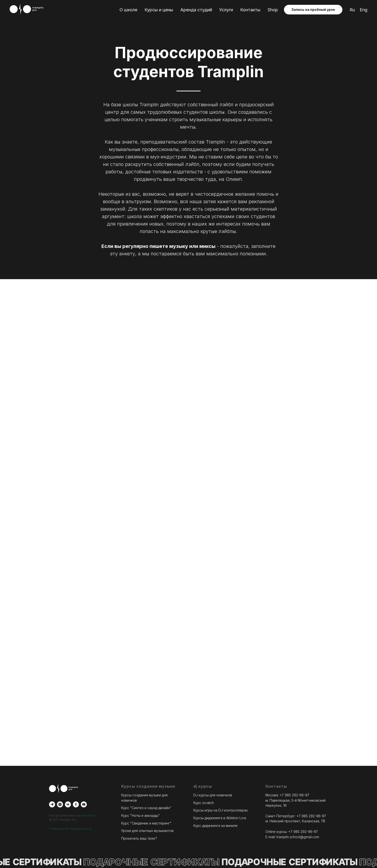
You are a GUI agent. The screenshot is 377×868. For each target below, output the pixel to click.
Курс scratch (204, 803)
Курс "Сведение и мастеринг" (146, 823)
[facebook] (76, 804)
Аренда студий (196, 10)
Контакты (250, 10)
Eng (364, 10)
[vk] (68, 804)
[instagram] (60, 804)
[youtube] (84, 804)
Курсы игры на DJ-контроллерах (220, 810)
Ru (352, 10)
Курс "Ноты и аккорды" (141, 815)
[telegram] (52, 804)
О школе (128, 10)
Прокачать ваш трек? (139, 838)
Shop (273, 10)
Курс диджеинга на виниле (215, 826)
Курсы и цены (159, 10)
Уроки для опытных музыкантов (147, 831)
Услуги (226, 10)
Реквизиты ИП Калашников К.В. (71, 829)
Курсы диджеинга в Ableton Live (220, 818)
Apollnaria (88, 815)
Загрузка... (188, 459)
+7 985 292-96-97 (294, 795)
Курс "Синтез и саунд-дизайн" (146, 808)
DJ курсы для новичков (213, 795)
